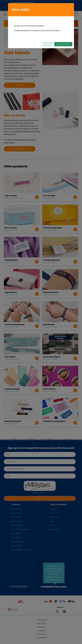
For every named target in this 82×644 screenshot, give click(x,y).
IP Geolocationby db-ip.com (48, 44)
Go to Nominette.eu (63, 44)
